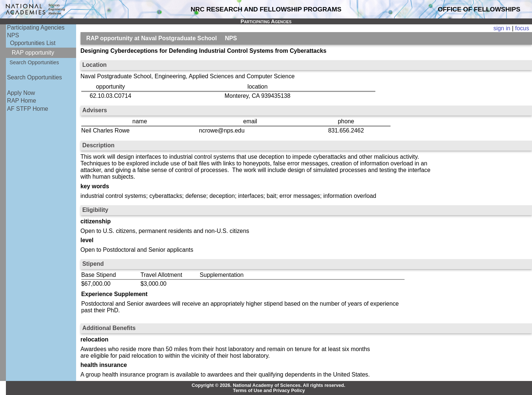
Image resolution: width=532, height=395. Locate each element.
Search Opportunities (34, 62)
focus (522, 28)
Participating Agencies (36, 28)
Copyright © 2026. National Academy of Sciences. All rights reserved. (269, 385)
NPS (13, 35)
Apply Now (21, 93)
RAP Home (22, 101)
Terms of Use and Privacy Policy (269, 391)
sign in (502, 28)
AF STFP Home (28, 109)
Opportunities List (33, 43)
